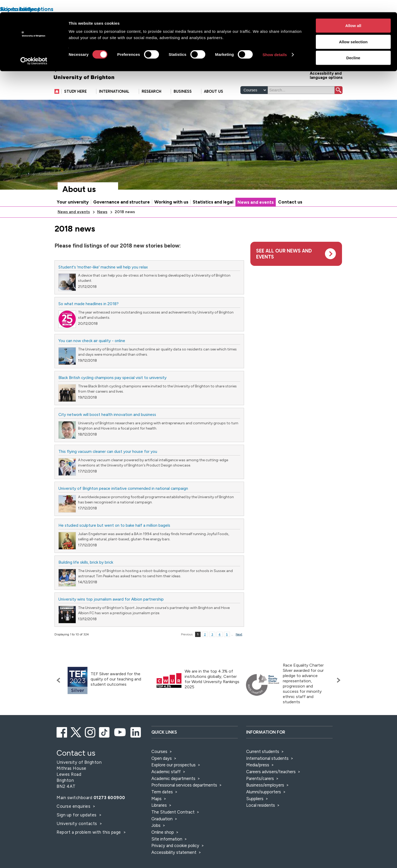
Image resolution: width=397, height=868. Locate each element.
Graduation (162, 819)
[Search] (301, 90)
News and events (256, 202)
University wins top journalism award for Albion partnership (111, 599)
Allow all (353, 13)
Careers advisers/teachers (271, 772)
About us (79, 189)
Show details (275, 42)
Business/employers (265, 785)
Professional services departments (185, 785)
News (102, 212)
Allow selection (353, 29)
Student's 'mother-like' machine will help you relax (103, 267)
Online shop (163, 832)
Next (239, 634)
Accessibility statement (174, 852)
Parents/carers (260, 778)
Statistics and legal (213, 202)
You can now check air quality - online (92, 341)
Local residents (261, 805)
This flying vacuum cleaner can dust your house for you (108, 451)
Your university (73, 202)
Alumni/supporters (264, 792)
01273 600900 (109, 798)
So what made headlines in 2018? (89, 304)
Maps (156, 799)
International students (267, 758)
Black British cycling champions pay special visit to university (112, 378)
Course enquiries (74, 806)
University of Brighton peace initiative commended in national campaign (123, 488)
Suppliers (255, 799)
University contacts (77, 823)
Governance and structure (122, 202)
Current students (263, 751)
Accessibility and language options (326, 75)
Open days (162, 758)
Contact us (290, 202)
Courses (159, 751)
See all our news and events (284, 254)
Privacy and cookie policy (175, 845)
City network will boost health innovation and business (107, 414)
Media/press (258, 765)
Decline (353, 45)
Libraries (159, 805)
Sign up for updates (77, 815)
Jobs (156, 825)
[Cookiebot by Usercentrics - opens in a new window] (34, 49)
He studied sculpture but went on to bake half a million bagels (114, 525)
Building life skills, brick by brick (86, 562)
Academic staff (166, 772)
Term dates (162, 792)
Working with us (171, 202)
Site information (167, 839)
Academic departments (174, 778)
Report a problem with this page (89, 832)
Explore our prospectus (173, 765)
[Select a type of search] (254, 90)
